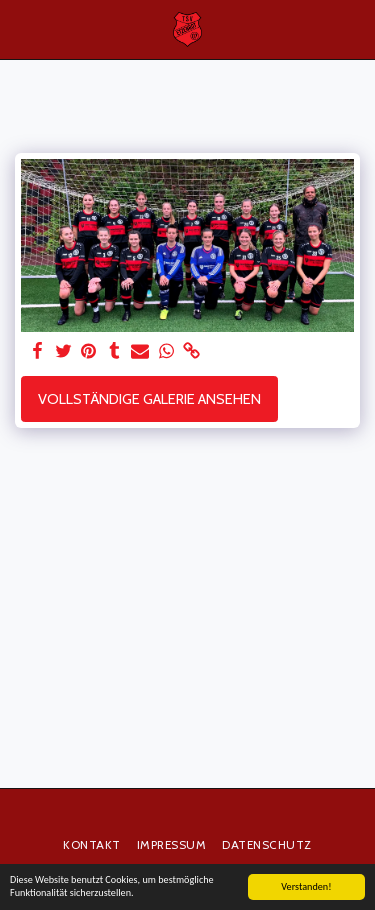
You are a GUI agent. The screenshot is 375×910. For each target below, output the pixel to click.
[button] (22, 29)
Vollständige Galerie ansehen (149, 399)
